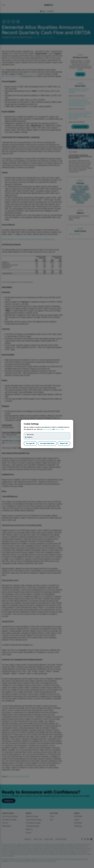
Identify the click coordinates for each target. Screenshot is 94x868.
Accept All (30, 443)
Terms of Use (59, 429)
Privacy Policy (47, 429)
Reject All (64, 443)
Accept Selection (47, 443)
